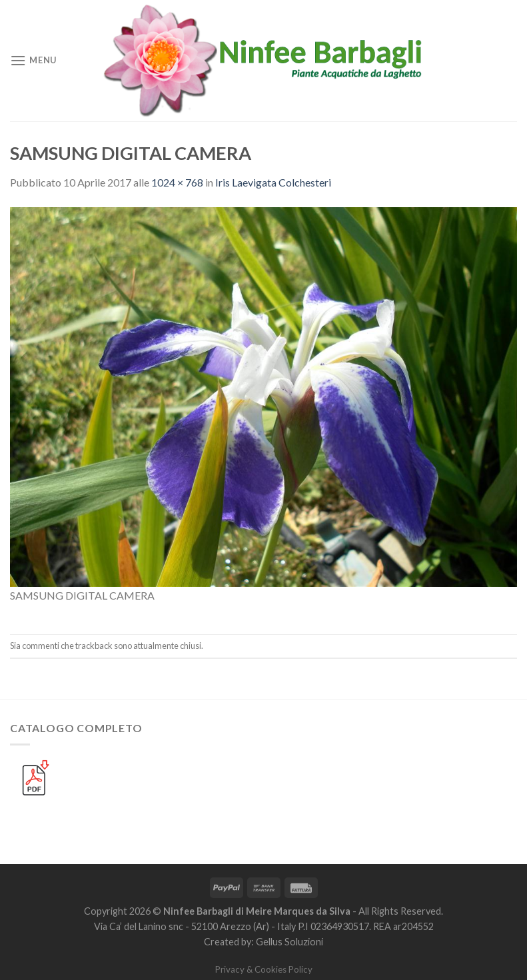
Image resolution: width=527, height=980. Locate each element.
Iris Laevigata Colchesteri (273, 182)
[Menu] (33, 60)
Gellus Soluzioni (289, 942)
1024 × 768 (177, 182)
